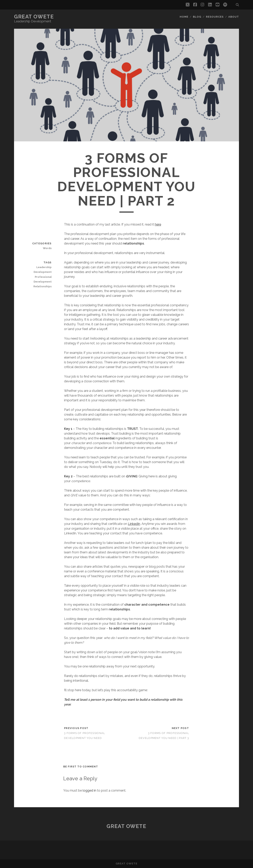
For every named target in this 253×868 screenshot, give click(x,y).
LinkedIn (134, 524)
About (234, 17)
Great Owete (34, 17)
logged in (89, 790)
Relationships (42, 286)
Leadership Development (43, 270)
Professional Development (43, 279)
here (158, 224)
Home (184, 17)
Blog (197, 17)
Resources (215, 17)
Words (47, 248)
